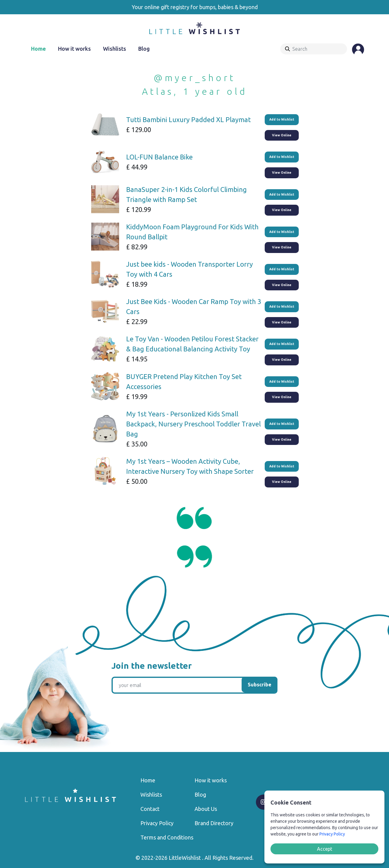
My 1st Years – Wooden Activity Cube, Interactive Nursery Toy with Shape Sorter (190, 466)
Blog (144, 49)
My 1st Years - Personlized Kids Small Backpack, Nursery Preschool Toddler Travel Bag (193, 424)
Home (38, 49)
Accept (325, 849)
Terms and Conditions (167, 837)
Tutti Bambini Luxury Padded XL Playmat (188, 120)
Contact (150, 809)
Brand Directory (214, 823)
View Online (282, 135)
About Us (206, 809)
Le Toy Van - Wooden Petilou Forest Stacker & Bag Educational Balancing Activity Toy (192, 344)
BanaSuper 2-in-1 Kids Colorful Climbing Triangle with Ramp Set (186, 194)
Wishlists (115, 49)
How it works (74, 49)
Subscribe (260, 685)
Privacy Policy (157, 823)
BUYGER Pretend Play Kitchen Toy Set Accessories (184, 381)
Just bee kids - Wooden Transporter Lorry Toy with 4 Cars (189, 269)
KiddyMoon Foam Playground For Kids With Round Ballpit (192, 232)
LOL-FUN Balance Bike (159, 157)
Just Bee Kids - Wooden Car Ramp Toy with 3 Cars (194, 306)
